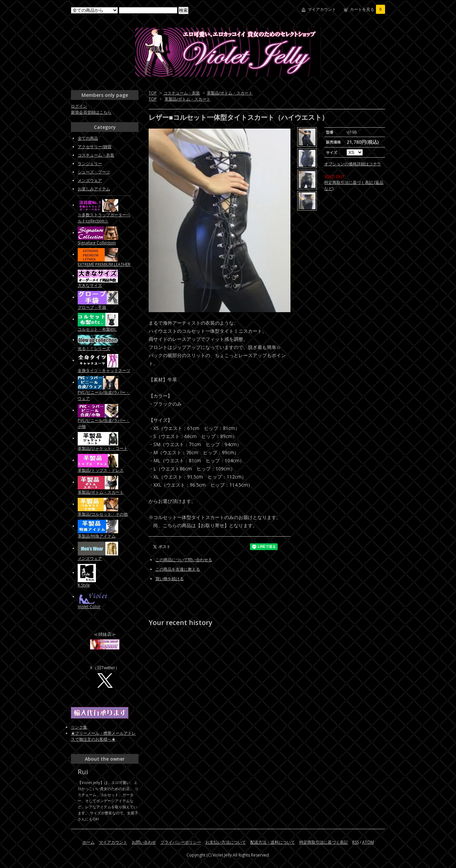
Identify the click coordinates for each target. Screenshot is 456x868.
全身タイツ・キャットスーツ (104, 370)
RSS (356, 842)
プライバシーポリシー (181, 842)
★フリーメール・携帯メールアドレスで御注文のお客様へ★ (103, 736)
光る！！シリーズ (94, 348)
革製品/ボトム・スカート (230, 93)
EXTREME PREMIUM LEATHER (104, 264)
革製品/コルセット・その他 (103, 514)
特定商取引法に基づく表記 (324, 842)
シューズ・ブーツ (94, 172)
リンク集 (79, 727)
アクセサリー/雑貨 (95, 147)
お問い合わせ (144, 842)
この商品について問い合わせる (184, 560)
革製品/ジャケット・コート (103, 448)
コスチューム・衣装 (182, 93)
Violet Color (89, 607)
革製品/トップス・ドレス (101, 470)
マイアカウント (322, 9)
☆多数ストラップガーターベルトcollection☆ (104, 218)
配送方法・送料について (273, 842)
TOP (153, 93)
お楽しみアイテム (94, 189)
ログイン (79, 106)
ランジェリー (90, 164)
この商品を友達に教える (178, 569)
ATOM (368, 842)
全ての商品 (88, 138)
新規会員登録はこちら (91, 112)
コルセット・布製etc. (97, 329)
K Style (84, 585)
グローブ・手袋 (92, 307)
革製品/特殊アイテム (97, 536)
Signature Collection (97, 243)
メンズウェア (90, 180)
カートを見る (368, 9)
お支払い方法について (226, 842)
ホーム (88, 842)
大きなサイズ (90, 285)
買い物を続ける (170, 579)
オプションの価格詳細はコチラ (353, 164)
